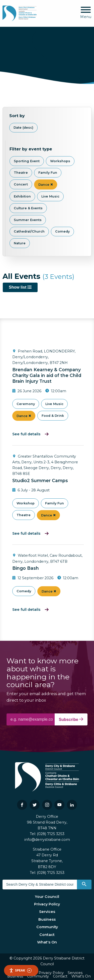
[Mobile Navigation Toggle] (86, 13)
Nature (20, 243)
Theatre (21, 173)
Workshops (60, 161)
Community (47, 927)
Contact (47, 935)
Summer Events (28, 220)
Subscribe (71, 719)
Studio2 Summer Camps (40, 480)
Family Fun (48, 173)
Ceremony (26, 404)
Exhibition (22, 196)
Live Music (50, 196)
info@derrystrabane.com (47, 840)
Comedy (62, 231)
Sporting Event (27, 161)
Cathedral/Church (29, 231)
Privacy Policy (47, 904)
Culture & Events (28, 208)
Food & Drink (53, 416)
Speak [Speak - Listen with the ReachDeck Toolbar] (20, 970)
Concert (21, 184)
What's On (47, 942)
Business (47, 919)
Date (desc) (23, 128)
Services (47, 912)
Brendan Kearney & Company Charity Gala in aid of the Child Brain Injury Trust (47, 375)
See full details (26, 434)
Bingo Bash (26, 568)
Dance (46, 185)
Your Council (47, 897)
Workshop (26, 503)
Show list (20, 287)
